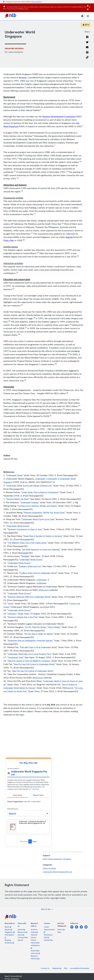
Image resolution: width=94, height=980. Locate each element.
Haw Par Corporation (32, 805)
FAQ (66, 972)
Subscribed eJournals (35, 956)
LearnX (20, 944)
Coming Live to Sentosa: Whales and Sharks (38, 506)
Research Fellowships (35, 961)
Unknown (12, 614)
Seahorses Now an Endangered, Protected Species (31, 641)
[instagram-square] (82, 932)
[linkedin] (73, 932)
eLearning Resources (22, 935)
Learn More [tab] (17, 799)
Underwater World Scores (18, 526)
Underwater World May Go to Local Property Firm (30, 655)
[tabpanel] (28, 806)
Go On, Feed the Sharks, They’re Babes (43, 628)
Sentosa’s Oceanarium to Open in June (25, 530)
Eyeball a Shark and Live (30, 567)
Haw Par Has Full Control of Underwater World (35, 665)
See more (36, 793)
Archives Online (34, 935)
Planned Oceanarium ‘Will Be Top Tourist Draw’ (45, 513)
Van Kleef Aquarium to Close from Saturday (41, 550)
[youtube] (87, 932)
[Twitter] (87, 44)
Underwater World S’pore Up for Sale (38, 520)
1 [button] (30, 845)
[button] (83, 16)
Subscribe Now (61, 935)
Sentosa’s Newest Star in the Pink (23, 618)
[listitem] (10, 928)
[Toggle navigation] (88, 16)
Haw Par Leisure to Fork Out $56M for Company (29, 661)
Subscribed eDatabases (35, 949)
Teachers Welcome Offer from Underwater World (29, 597)
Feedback (57, 972)
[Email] (87, 49)
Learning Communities (23, 940)
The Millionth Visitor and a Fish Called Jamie (27, 543)
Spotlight (25, 557)
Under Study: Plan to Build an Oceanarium (40, 493)
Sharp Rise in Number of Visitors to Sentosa (43, 536)
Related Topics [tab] (38, 799)
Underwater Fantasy (30, 503)
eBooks (8, 933)
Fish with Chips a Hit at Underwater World (39, 648)
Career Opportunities (49, 933)
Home (11, 604)
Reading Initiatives (9, 945)
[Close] (91, 5)
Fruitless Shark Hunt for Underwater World (38, 573)
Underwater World (15, 476)
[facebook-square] (77, 932)
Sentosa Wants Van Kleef (18, 499)
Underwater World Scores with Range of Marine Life (29, 486)
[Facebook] (87, 38)
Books (8, 931)
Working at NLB (48, 940)
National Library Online (34, 941)
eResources (44, 590)
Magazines (10, 936)
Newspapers (10, 940)
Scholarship (48, 944)
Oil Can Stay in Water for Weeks (39, 634)
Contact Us (45, 972)
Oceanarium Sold (16, 658)
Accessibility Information (80, 972)
